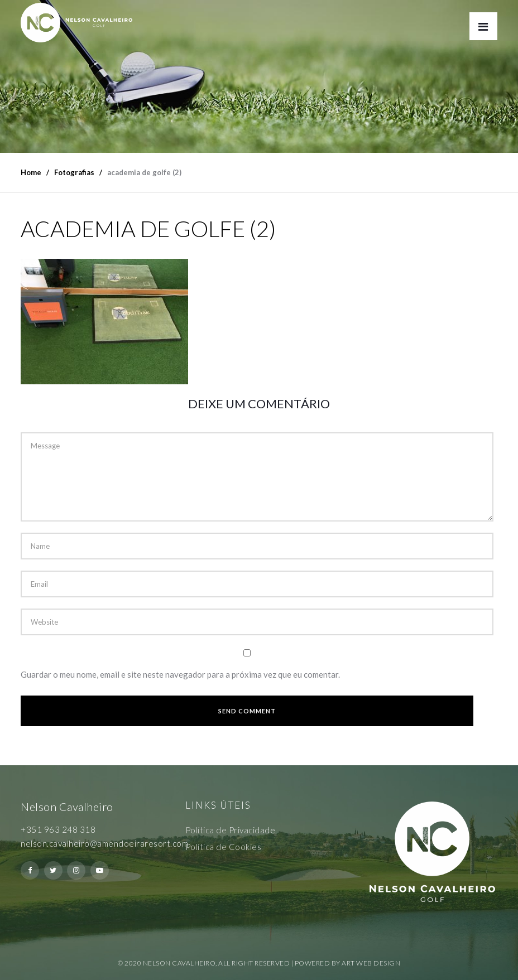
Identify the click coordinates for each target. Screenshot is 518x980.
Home (31, 172)
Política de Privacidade (231, 830)
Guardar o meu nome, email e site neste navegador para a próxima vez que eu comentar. (180, 674)
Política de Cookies (224, 847)
